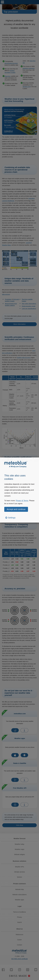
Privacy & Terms (22, 501)
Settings (10, 518)
